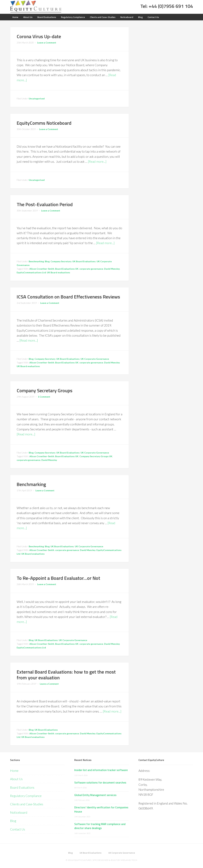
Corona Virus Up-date (39, 36)
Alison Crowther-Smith (42, 269)
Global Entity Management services (95, 795)
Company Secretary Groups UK (96, 456)
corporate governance (91, 269)
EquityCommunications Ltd (31, 272)
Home (14, 771)
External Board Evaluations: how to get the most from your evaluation (66, 675)
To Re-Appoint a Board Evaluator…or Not (58, 578)
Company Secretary (61, 261)
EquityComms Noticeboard (44, 123)
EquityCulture (82, 860)
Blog (47, 261)
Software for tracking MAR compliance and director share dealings (100, 826)
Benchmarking (36, 261)
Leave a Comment (47, 43)
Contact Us (18, 829)
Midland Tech (129, 860)
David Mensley (112, 269)
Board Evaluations (22, 787)
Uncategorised (37, 99)
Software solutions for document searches (100, 783)
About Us (16, 779)
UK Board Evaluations (84, 261)
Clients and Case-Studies (27, 804)
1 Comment (44, 397)
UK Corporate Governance (95, 359)
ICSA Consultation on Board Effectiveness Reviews (68, 297)
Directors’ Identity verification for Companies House (101, 809)
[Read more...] (97, 161)
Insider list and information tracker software (101, 770)
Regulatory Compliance (26, 796)
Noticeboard (19, 812)
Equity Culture (36, 6)
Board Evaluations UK (67, 269)
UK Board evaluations (58, 272)
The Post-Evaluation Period (45, 204)
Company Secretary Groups (45, 390)
